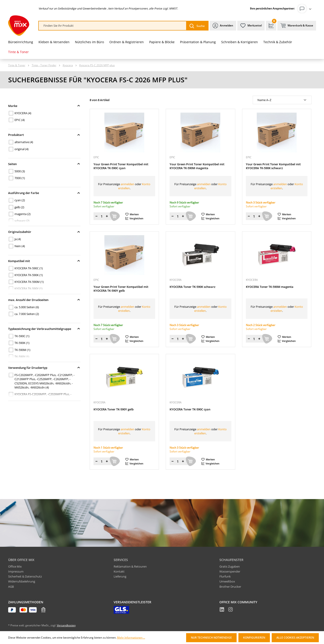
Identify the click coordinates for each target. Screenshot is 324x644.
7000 (20, 178)
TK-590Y (22, 357)
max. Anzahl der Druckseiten (44, 300)
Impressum (16, 571)
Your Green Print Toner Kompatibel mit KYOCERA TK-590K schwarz (273, 166)
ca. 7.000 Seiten (27, 314)
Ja (18, 239)
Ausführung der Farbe (44, 193)
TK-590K (22, 343)
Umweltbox (227, 581)
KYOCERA (23, 113)
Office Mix (15, 566)
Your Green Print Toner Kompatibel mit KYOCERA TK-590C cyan (121, 166)
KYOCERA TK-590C (29, 268)
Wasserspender (230, 571)
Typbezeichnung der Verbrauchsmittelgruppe (44, 329)
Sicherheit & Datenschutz (25, 576)
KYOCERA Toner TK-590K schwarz (192, 287)
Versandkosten (66, 625)
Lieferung (120, 576)
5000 (20, 171)
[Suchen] (197, 26)
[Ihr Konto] (305, 9)
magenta (23, 214)
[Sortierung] (282, 100)
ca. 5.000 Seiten (27, 307)
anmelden (127, 184)
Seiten (44, 164)
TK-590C (22, 336)
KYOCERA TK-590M (29, 282)
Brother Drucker (230, 587)
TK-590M (22, 350)
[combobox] (112, 26)
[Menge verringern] (96, 216)
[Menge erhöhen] (107, 216)
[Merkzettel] (251, 26)
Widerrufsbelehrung (22, 581)
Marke (44, 106)
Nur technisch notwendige (211, 638)
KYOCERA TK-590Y (29, 289)
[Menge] (102, 216)
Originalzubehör (44, 232)
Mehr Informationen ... (131, 638)
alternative (24, 142)
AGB (11, 587)
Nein (20, 246)
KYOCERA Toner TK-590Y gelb (114, 409)
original (22, 149)
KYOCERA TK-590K (29, 275)
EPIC (20, 120)
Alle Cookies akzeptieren (295, 638)
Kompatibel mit (44, 261)
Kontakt (119, 571)
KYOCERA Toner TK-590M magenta (270, 287)
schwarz (22, 221)
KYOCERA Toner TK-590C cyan (190, 409)
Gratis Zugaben (230, 566)
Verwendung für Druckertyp (44, 368)
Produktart (44, 135)
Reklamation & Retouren (130, 566)
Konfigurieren (254, 638)
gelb (19, 207)
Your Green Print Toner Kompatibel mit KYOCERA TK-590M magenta (197, 166)
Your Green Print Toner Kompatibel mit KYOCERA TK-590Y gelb (121, 289)
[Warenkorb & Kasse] (297, 26)
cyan (20, 200)
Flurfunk (225, 576)
